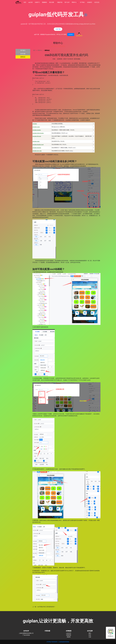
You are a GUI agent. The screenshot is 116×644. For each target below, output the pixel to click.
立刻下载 (58, 29)
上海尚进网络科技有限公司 (26, 633)
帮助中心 (40, 50)
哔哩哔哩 (69, 635)
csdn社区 (69, 633)
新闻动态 (47, 50)
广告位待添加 (26, 635)
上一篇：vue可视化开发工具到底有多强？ (44, 607)
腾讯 (90, 633)
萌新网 (69, 637)
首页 (34, 50)
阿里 (90, 635)
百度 (90, 637)
